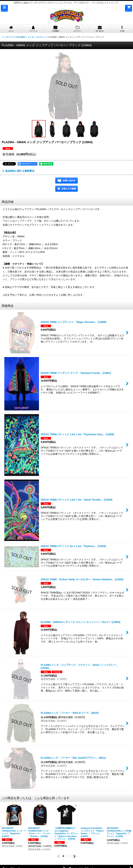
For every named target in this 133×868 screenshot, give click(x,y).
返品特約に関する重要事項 (18, 171)
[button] (4, 8)
